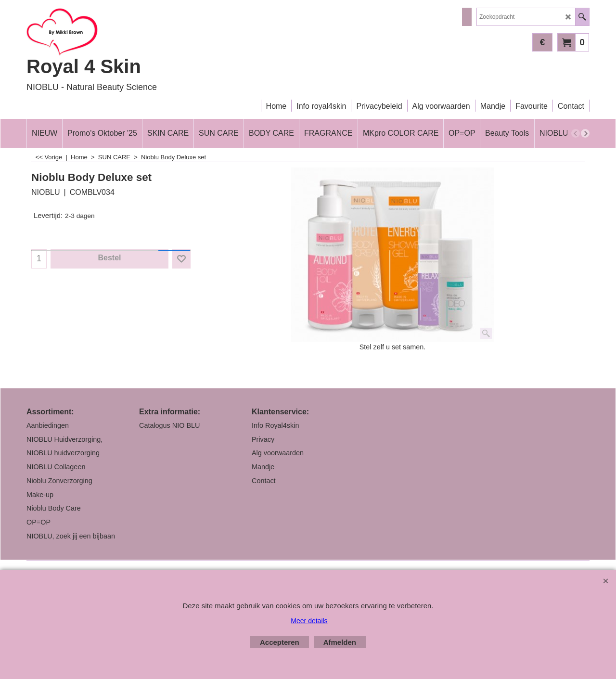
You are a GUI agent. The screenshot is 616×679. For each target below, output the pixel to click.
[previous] (576, 133)
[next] (585, 133)
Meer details (309, 621)
